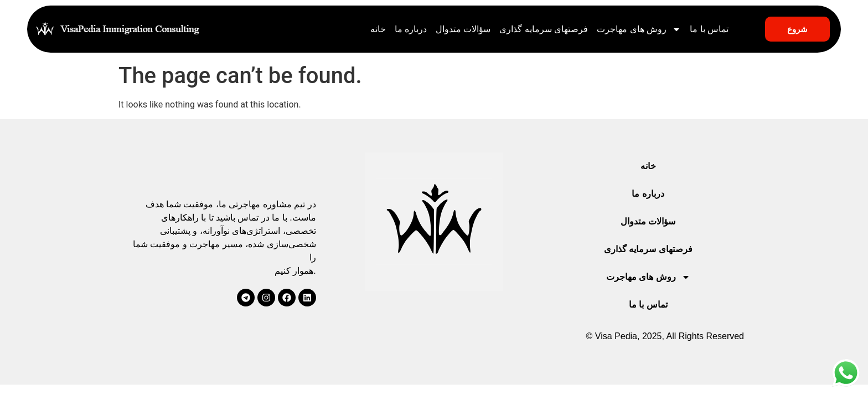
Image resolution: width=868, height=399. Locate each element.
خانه (378, 29)
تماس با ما (709, 29)
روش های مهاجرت (639, 29)
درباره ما (411, 29)
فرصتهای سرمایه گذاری (544, 29)
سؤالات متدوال (463, 29)
